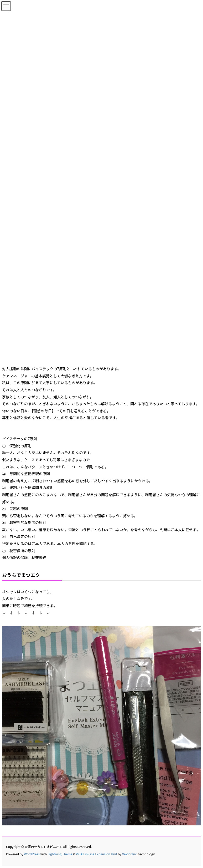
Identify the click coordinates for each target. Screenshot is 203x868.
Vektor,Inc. (130, 854)
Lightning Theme (60, 854)
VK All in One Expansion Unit (97, 854)
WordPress (32, 854)
